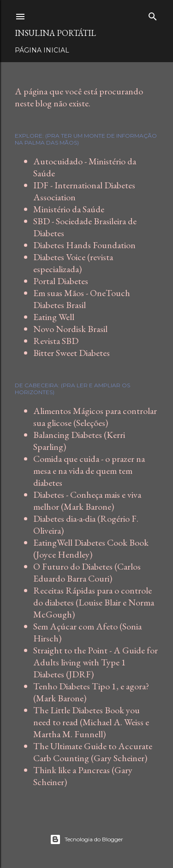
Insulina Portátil (55, 33)
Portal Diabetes (61, 281)
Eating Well (54, 317)
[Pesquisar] (153, 15)
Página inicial (42, 50)
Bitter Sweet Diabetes (72, 353)
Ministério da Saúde (69, 209)
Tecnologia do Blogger (86, 839)
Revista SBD (56, 341)
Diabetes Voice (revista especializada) (73, 263)
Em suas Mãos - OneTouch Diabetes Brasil (82, 299)
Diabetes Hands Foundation (84, 245)
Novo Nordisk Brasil (70, 329)
